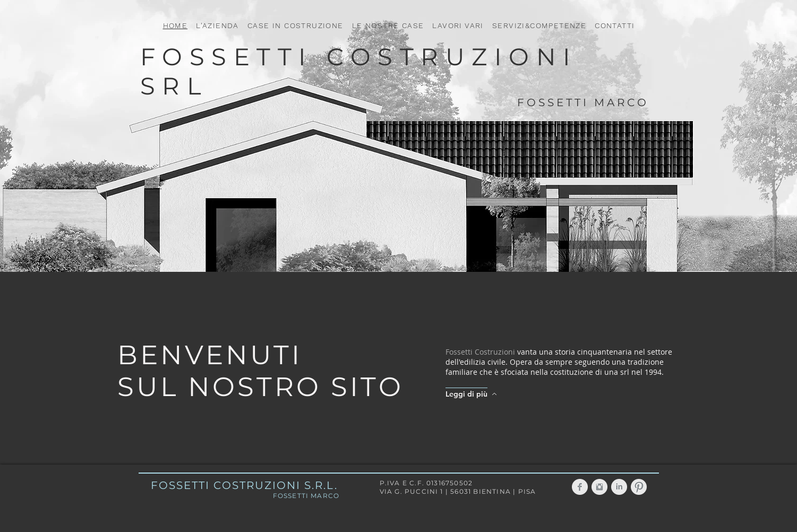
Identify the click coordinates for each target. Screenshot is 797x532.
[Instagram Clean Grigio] (599, 487)
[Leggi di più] (473, 394)
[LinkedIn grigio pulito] (619, 487)
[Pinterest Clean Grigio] (639, 487)
